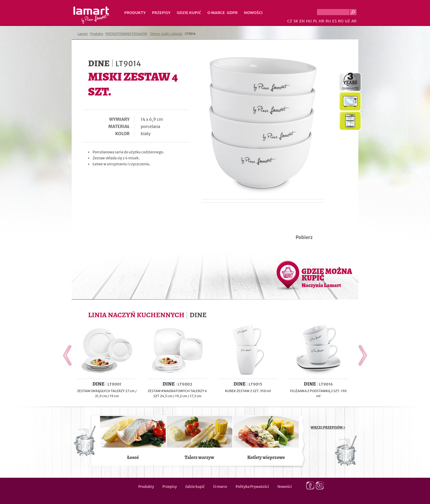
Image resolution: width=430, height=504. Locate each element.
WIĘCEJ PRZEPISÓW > (328, 427)
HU (309, 21)
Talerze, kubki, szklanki (166, 34)
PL (315, 21)
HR (321, 21)
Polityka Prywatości (252, 487)
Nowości (253, 13)
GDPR (232, 13)
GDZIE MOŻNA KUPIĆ (327, 278)
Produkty (135, 13)
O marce (216, 13)
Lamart (92, 15)
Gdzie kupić (189, 13)
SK (296, 21)
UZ (347, 21)
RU (328, 21)
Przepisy (161, 13)
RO (341, 21)
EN (302, 21)
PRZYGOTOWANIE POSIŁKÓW (127, 34)
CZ (290, 21)
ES (335, 21)
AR (354, 21)
